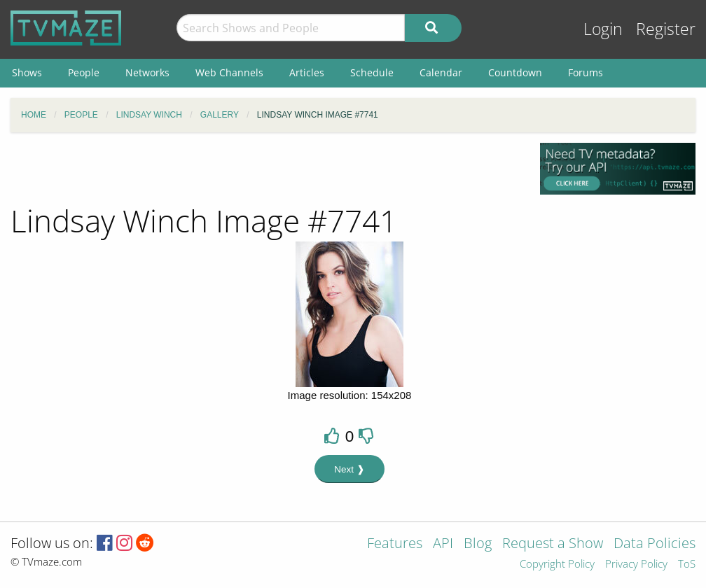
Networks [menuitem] (147, 72)
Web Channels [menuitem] (229, 72)
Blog (478, 544)
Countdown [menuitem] (515, 72)
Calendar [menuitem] (441, 72)
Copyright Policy (557, 565)
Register (666, 29)
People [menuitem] (84, 72)
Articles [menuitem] (307, 72)
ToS (687, 565)
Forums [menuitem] (586, 72)
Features (395, 544)
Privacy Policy (636, 565)
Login (603, 29)
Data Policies (655, 544)
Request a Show (553, 544)
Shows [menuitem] (27, 72)
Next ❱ (349, 469)
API (443, 544)
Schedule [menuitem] (372, 72)
